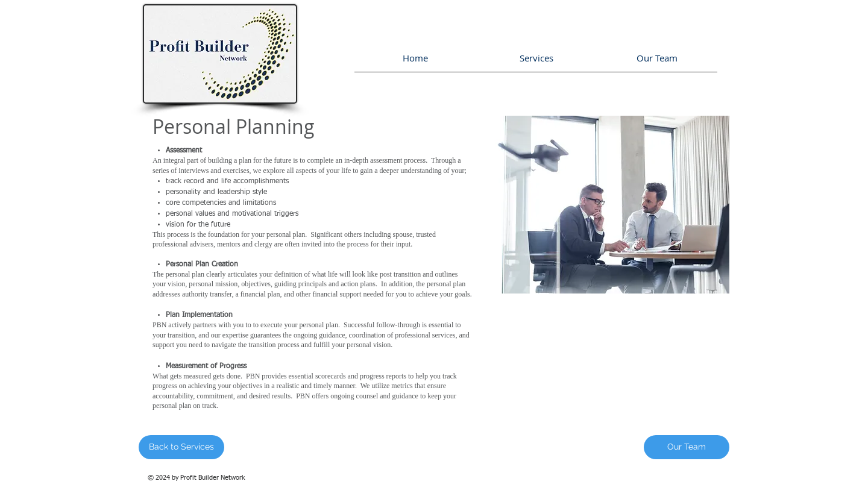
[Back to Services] (181, 447)
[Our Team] (687, 447)
